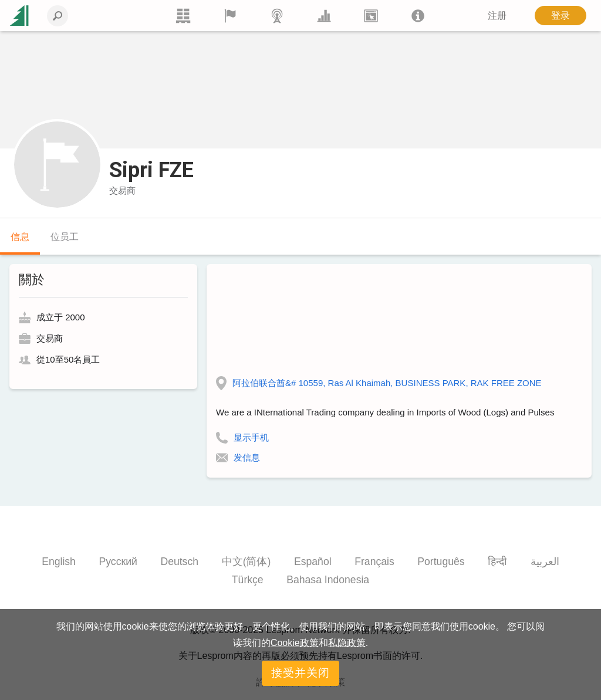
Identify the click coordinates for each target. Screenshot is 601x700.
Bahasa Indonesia (328, 580)
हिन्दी (497, 562)
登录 (561, 16)
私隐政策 (347, 643)
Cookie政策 (295, 643)
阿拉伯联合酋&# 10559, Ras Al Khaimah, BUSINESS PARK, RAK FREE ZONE (387, 383)
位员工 (65, 237)
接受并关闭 (300, 673)
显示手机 (251, 437)
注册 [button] (497, 16)
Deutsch (179, 562)
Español (313, 562)
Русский (118, 562)
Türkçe (248, 580)
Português (441, 562)
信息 (20, 237)
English (59, 562)
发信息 (247, 457)
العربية (545, 562)
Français (374, 562)
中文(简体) (247, 562)
